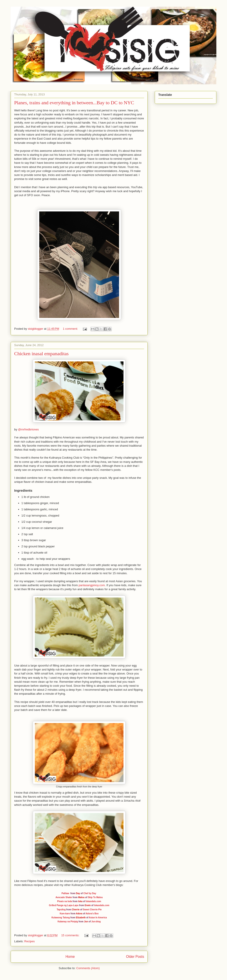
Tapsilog (61, 910)
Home (70, 957)
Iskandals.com (93, 901)
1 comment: (71, 329)
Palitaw (65, 893)
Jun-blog (96, 922)
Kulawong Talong (61, 918)
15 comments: (71, 935)
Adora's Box (92, 914)
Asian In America (98, 918)
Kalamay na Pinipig (68, 922)
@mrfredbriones (28, 429)
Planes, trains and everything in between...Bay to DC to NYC (74, 103)
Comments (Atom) (88, 968)
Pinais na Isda (65, 901)
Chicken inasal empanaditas (41, 354)
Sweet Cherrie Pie (92, 910)
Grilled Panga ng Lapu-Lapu (64, 905)
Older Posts (135, 957)
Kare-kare (65, 914)
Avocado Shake (64, 897)
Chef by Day (90, 893)
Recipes (30, 941)
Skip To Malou (95, 897)
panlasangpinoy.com (92, 585)
